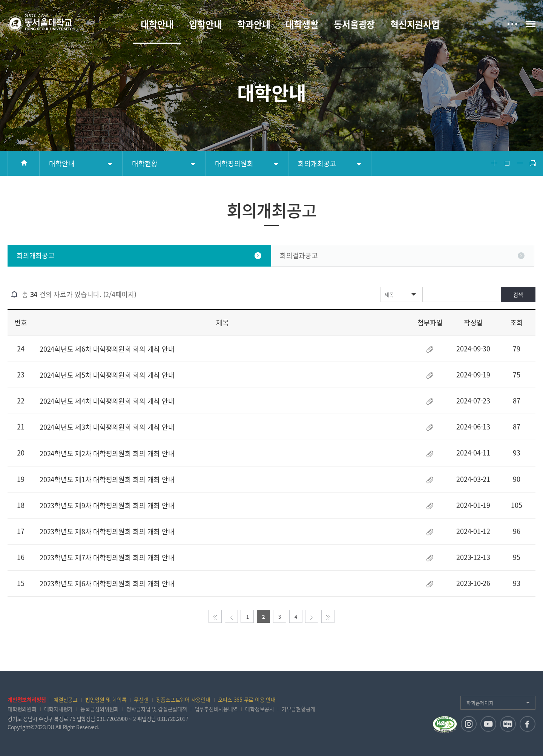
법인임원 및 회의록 (106, 699)
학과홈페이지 (480, 703)
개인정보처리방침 (27, 699)
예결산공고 (66, 699)
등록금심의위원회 (100, 709)
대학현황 (145, 163)
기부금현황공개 (298, 709)
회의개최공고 (317, 163)
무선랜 (141, 699)
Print (533, 163)
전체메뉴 (531, 24)
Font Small (520, 163)
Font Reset (507, 163)
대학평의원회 (234, 163)
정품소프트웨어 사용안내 (183, 699)
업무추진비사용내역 (216, 709)
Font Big (494, 163)
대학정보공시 (260, 709)
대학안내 (62, 163)
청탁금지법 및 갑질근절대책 (157, 709)
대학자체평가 (59, 709)
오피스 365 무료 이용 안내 (247, 699)
